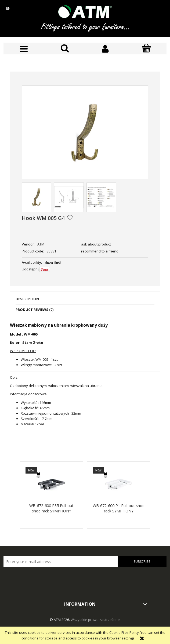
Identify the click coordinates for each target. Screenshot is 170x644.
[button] (24, 49)
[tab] (85, 300)
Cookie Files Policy (124, 632)
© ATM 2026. (60, 620)
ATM (41, 244)
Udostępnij (30, 269)
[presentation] (41, 578)
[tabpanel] (85, 375)
